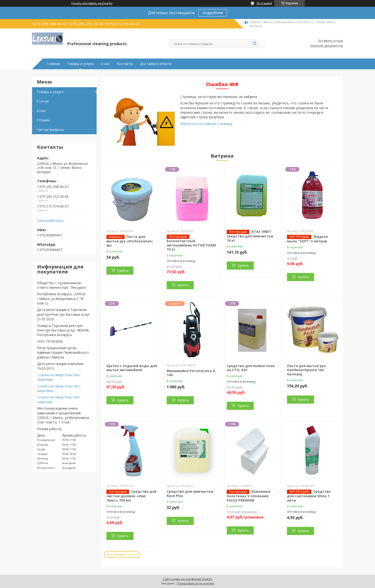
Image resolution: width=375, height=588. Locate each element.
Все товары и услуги (122, 554)
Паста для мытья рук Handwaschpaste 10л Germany (306, 370)
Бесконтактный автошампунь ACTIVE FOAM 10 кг (191, 245)
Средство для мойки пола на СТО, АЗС (251, 368)
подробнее (213, 13)
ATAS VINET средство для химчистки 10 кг (250, 236)
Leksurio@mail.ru (50, 221)
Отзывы (43, 120)
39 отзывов (264, 3)
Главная (53, 64)
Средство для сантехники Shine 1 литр (309, 496)
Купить (123, 270)
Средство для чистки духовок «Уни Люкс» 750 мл (131, 496)
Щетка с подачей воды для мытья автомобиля (132, 368)
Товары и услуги (80, 64)
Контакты (125, 64)
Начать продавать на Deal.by (92, 3)
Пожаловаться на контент (196, 583)
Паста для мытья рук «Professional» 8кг (130, 241)
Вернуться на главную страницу (206, 124)
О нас (105, 64)
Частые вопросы (50, 130)
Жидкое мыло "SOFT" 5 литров (308, 239)
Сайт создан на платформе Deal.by (188, 579)
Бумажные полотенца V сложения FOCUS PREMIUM (249, 496)
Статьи (43, 101)
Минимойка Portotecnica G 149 (191, 373)
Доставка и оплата (156, 64)
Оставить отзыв (330, 41)
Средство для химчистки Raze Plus (190, 494)
